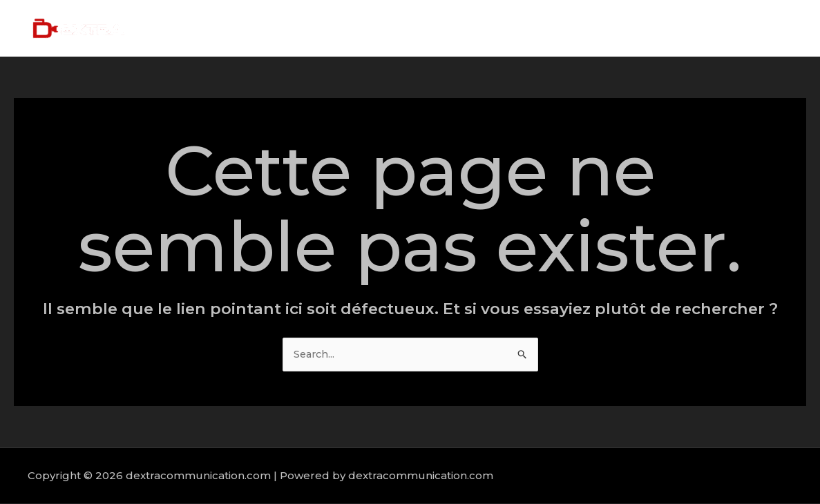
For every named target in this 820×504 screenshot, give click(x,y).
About (574, 28)
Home (519, 28)
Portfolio (699, 28)
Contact (764, 28)
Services (633, 28)
